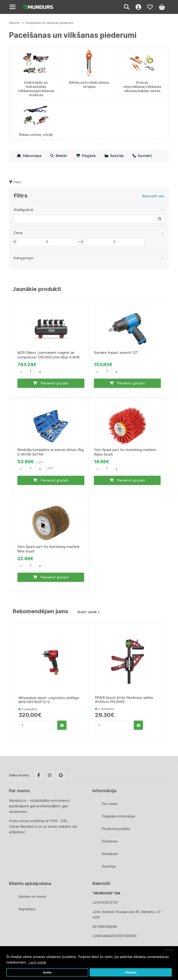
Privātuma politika (116, 829)
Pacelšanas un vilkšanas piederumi (49, 23)
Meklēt (59, 156)
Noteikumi (110, 854)
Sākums (14, 23)
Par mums (110, 804)
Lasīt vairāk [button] (37, 962)
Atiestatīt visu (153, 196)
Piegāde (86, 156)
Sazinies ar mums (32, 896)
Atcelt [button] (169, 950)
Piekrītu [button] (131, 972)
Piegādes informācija (118, 816)
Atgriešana (27, 909)
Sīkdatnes (110, 841)
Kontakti (142, 156)
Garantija (109, 866)
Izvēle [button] (47, 972)
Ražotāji (114, 156)
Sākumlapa (29, 156)
